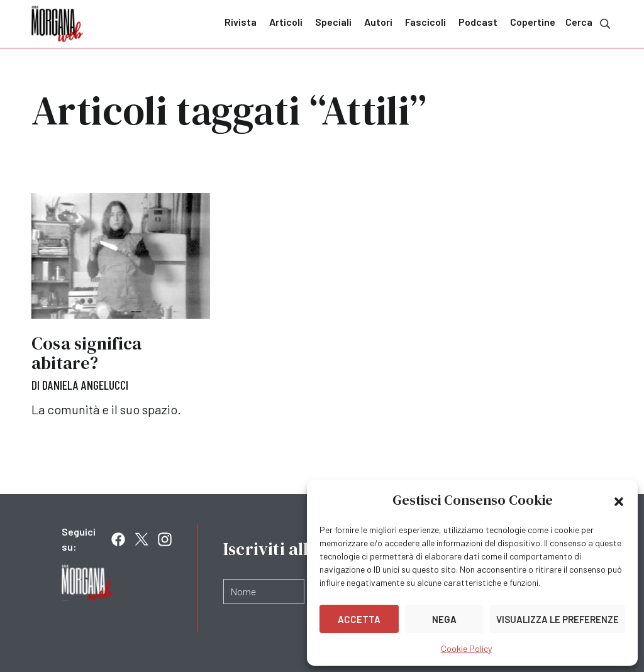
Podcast (478, 22)
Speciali (333, 22)
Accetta (359, 619)
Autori (378, 22)
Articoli (286, 22)
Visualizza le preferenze (558, 619)
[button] (619, 500)
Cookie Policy (466, 648)
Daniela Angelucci (85, 385)
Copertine (533, 22)
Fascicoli (425, 22)
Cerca (589, 23)
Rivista (241, 22)
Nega (444, 619)
